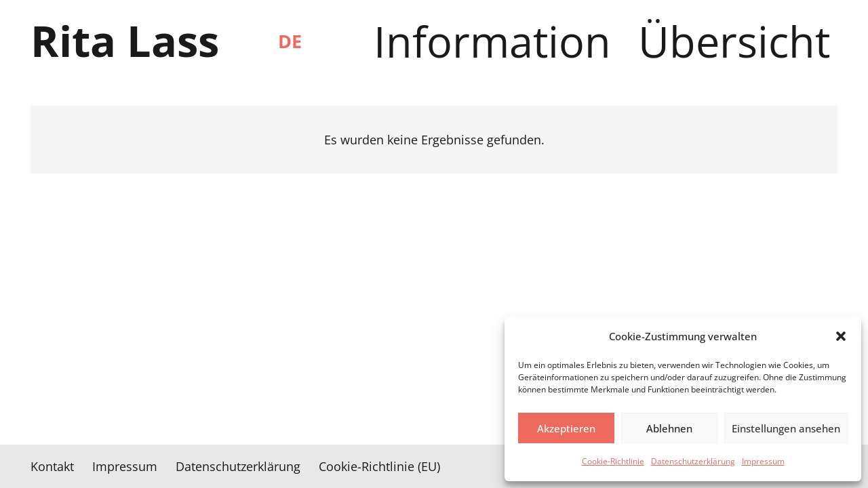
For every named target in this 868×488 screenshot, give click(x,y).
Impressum (763, 461)
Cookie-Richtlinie (613, 461)
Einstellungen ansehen (786, 428)
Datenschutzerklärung (693, 461)
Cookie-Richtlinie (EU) (379, 466)
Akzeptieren (566, 428)
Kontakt (52, 466)
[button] (841, 336)
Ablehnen (669, 428)
